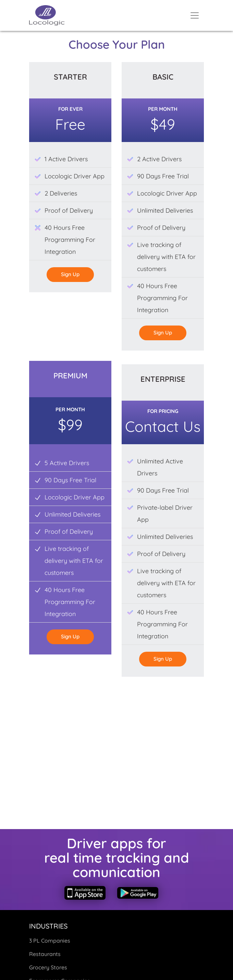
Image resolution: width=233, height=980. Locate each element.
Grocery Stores (48, 967)
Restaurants (45, 954)
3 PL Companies (50, 941)
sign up (70, 274)
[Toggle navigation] (195, 15)
